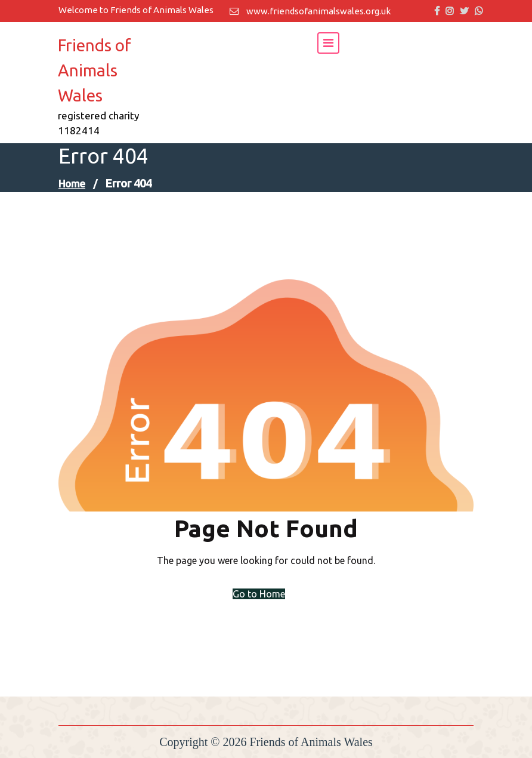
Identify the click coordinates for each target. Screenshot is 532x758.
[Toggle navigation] (328, 43)
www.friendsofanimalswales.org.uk (310, 11)
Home (72, 183)
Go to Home (259, 594)
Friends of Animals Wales (95, 70)
